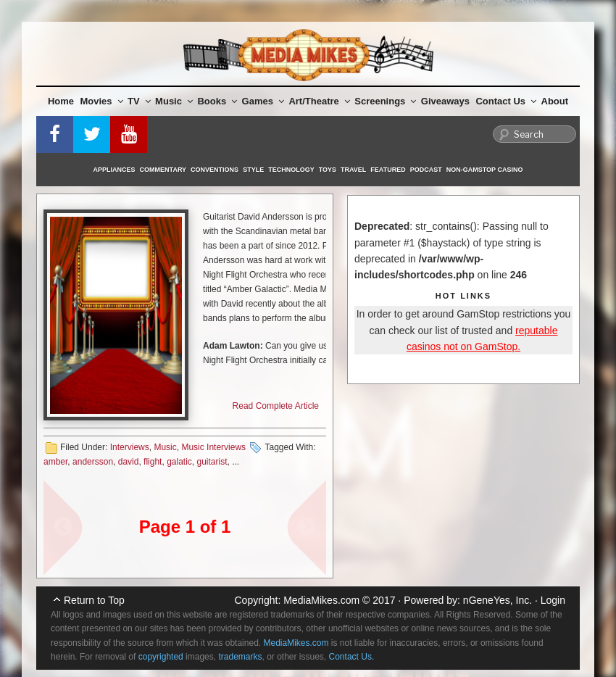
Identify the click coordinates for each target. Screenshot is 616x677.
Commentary (163, 170)
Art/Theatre (319, 101)
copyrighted (161, 657)
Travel (353, 170)
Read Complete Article (276, 406)
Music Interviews (213, 447)
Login (553, 600)
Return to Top (94, 600)
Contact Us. (352, 657)
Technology (291, 170)
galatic (179, 462)
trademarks (240, 657)
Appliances (115, 170)
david (129, 462)
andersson (93, 462)
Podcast (426, 170)
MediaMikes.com (321, 600)
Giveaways (445, 101)
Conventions (215, 170)
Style (253, 170)
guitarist (212, 462)
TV (139, 101)
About (555, 101)
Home (61, 101)
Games (263, 101)
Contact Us (506, 101)
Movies (102, 101)
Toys (328, 170)
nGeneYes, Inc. (498, 600)
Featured (388, 170)
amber (55, 462)
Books (217, 101)
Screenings (385, 101)
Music (174, 101)
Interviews (130, 447)
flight (153, 462)
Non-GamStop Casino (485, 170)
